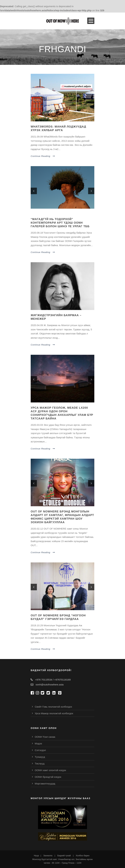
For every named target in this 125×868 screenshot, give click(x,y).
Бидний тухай (64, 856)
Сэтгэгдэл (40, 750)
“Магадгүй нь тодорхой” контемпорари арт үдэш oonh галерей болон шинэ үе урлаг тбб (60, 223)
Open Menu (91, 21)
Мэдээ (38, 743)
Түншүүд (40, 757)
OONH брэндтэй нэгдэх (48, 777)
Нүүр (36, 856)
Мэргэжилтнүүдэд (45, 784)
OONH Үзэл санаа (45, 737)
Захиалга (48, 856)
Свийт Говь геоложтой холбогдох (53, 707)
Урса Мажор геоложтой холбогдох (54, 713)
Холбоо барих (83, 856)
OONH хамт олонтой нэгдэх (50, 770)
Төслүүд (40, 764)
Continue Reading (43, 156)
